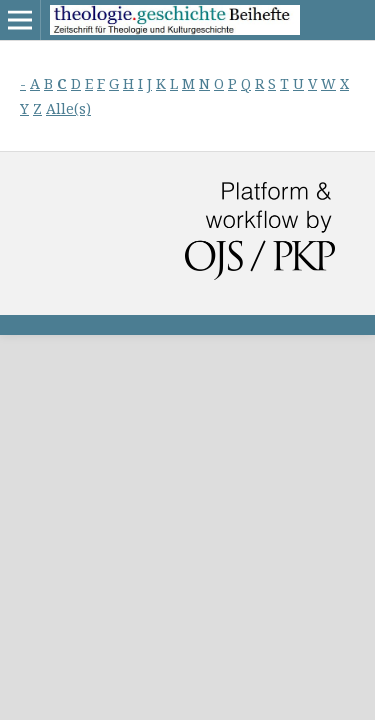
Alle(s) (68, 108)
